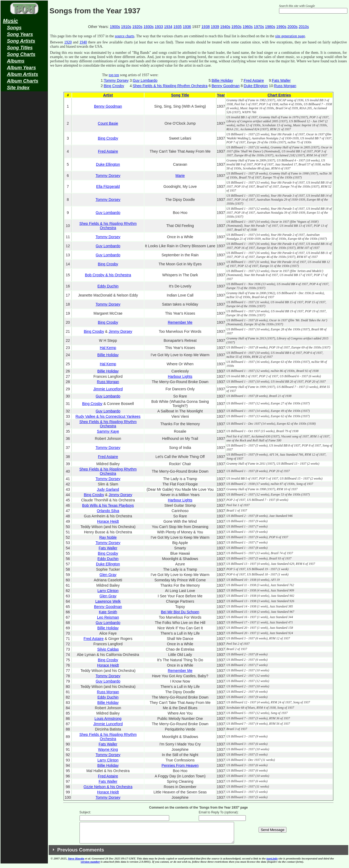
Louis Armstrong (108, 719)
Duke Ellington (256, 86)
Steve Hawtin (76, 862)
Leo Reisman (108, 617)
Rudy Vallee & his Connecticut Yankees (108, 416)
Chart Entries (279, 95)
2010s (304, 27)
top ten (114, 75)
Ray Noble (108, 537)
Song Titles (20, 48)
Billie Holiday (222, 80)
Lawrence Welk (108, 601)
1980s (270, 27)
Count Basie (108, 123)
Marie (180, 176)
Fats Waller (281, 80)
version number (90, 866)
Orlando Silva (108, 511)
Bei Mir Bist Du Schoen (180, 612)
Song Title (180, 95)
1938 (205, 27)
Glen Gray (108, 575)
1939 (215, 27)
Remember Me (180, 322)
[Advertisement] (24, 177)
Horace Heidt (108, 521)
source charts (124, 36)
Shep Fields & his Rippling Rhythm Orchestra (170, 86)
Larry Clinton (108, 591)
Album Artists (22, 74)
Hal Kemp (108, 348)
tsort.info (272, 862)
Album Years (21, 68)
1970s (259, 27)
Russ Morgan (285, 86)
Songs (14, 28)
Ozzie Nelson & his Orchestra (108, 787)
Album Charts (23, 81)
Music (11, 21)
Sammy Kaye (108, 431)
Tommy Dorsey (116, 80)
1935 (178, 27)
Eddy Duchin (108, 286)
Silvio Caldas (108, 649)
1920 (68, 42)
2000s (293, 27)
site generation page (290, 36)
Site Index (18, 88)
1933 (159, 27)
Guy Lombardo (145, 80)
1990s (281, 27)
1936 (187, 27)
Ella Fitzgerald (108, 186)
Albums (16, 61)
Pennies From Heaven (180, 765)
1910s (126, 27)
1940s (225, 27)
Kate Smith (108, 612)
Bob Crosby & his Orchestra (108, 275)
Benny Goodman (226, 86)
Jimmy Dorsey (120, 331)
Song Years (20, 34)
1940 (83, 42)
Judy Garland (108, 489)
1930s (148, 27)
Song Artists (21, 41)
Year (221, 95)
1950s (236, 27)
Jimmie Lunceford (108, 389)
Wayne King (108, 749)
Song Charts (21, 54)
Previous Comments (81, 854)
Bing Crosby (114, 86)
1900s (115, 27)
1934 (168, 27)
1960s (248, 27)
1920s (137, 27)
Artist (108, 95)
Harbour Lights (180, 376)
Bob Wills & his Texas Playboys (108, 505)
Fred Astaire (254, 80)
